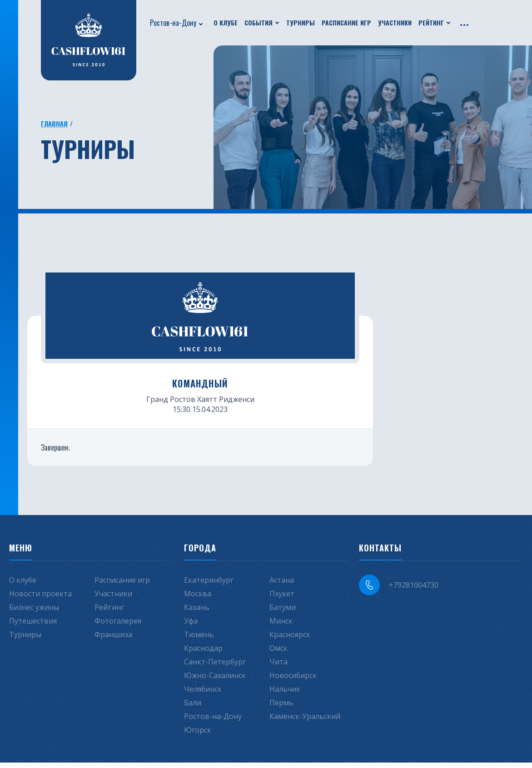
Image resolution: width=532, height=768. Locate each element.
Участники (395, 22)
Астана (282, 585)
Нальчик (285, 694)
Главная (54, 123)
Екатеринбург (209, 585)
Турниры (301, 22)
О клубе (226, 22)
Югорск (198, 735)
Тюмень (199, 640)
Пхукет (282, 599)
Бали (193, 708)
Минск (281, 626)
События (259, 22)
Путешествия (33, 626)
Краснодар (203, 654)
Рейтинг (431, 22)
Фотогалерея (118, 626)
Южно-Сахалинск (215, 681)
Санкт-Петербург (215, 667)
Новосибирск (293, 681)
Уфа (191, 626)
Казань (197, 613)
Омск (278, 654)
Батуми (283, 613)
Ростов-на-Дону (173, 23)
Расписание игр (346, 22)
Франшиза (113, 640)
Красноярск (290, 640)
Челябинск (203, 694)
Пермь (281, 708)
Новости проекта (40, 599)
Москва (198, 599)
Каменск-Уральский (305, 722)
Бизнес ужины (34, 613)
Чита (278, 667)
